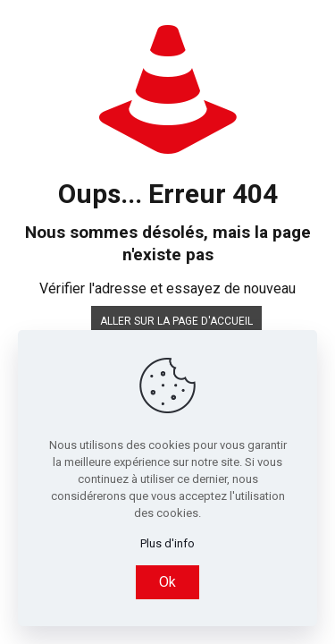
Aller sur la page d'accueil (176, 321)
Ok (167, 582)
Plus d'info (167, 543)
